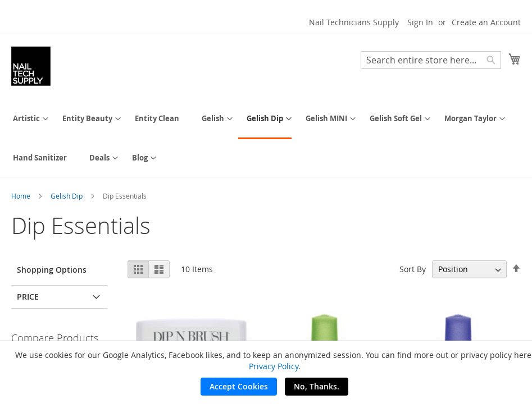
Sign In (420, 22)
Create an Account (486, 22)
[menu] (266, 138)
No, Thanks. (317, 386)
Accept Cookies (239, 386)
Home (22, 196)
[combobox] (431, 60)
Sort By (413, 269)
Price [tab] (28, 297)
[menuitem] (26, 119)
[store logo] (31, 66)
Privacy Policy (274, 366)
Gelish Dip (67, 196)
